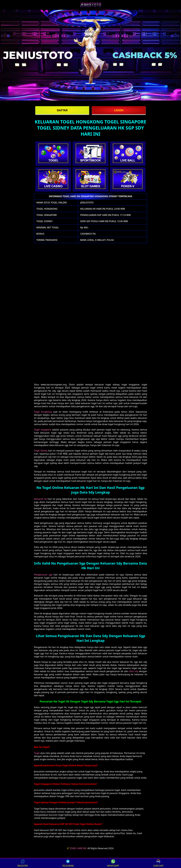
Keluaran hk (40, 499)
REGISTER (23, 863)
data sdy (134, 671)
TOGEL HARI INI (78, 848)
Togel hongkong (43, 412)
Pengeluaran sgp (43, 575)
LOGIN (119, 110)
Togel (37, 753)
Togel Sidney (41, 451)
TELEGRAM (68, 863)
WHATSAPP (113, 863)
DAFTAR (62, 110)
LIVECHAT (158, 863)
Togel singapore (43, 430)
